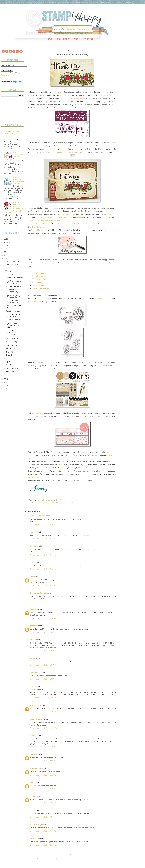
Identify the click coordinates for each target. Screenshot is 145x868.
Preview (5, 73)
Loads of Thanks (13, 320)
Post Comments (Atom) (47, 859)
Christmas (39, 503)
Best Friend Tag (12, 274)
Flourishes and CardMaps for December (12, 332)
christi (33, 796)
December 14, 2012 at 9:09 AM (43, 585)
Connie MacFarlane (38, 593)
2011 (7, 376)
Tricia (33, 577)
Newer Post (30, 855)
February (10, 368)
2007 (7, 389)
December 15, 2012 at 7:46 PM (43, 831)
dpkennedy (35, 838)
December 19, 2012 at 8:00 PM (43, 845)
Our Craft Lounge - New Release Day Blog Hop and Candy (14, 208)
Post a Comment (35, 850)
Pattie (33, 659)
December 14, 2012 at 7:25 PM (43, 789)
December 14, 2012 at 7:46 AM (43, 555)
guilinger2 (34, 754)
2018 (7, 239)
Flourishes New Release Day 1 (13, 301)
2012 (7, 259)
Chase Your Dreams (14, 278)
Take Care (10, 271)
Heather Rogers (37, 825)
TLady (33, 640)
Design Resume (63, 39)
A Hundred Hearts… (14, 286)
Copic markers (50, 503)
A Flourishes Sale (13, 264)
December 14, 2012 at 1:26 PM (43, 747)
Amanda (34, 546)
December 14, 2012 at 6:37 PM (43, 775)
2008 (7, 386)
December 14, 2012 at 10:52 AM (44, 698)
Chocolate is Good (14, 311)
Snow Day (10, 268)
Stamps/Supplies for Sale (86, 39)
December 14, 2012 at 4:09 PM (43, 761)
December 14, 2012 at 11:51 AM (44, 712)
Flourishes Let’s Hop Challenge (14, 315)
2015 (7, 249)
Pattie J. (34, 736)
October (10, 342)
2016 (7, 245)
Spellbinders (70, 503)
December (11, 262)
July (8, 352)
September (11, 345)
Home (50, 39)
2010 (7, 379)
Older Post (115, 855)
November (11, 339)
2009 (7, 382)
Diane (33, 811)
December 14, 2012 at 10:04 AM (44, 632)
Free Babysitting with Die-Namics (15, 282)
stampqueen (36, 673)
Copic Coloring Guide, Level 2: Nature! (18, 180)
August (9, 348)
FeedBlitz (5, 75)
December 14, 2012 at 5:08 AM (43, 539)
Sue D (33, 782)
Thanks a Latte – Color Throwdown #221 (14, 325)
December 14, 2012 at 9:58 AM (43, 618)
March (9, 365)
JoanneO (34, 626)
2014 (7, 252)
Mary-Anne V (36, 768)
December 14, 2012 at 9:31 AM (43, 602)
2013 (7, 255)
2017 (7, 242)
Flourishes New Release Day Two (14, 296)
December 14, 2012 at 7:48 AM (43, 569)
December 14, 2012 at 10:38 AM (44, 679)
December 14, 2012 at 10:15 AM (44, 651)
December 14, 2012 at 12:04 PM (44, 728)
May (8, 358)
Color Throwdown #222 (13, 307)
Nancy (33, 687)
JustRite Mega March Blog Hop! (13, 132)
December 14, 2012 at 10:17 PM (44, 803)
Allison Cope (36, 705)
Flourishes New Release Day (12, 291)
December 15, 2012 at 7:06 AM (43, 817)
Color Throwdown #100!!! (19, 154)
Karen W (34, 532)
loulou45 (34, 609)
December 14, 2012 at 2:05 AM (43, 525)
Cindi (32, 563)
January (10, 372)
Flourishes (60, 503)
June (8, 355)
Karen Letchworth (38, 516)
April (8, 362)
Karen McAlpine (37, 719)
